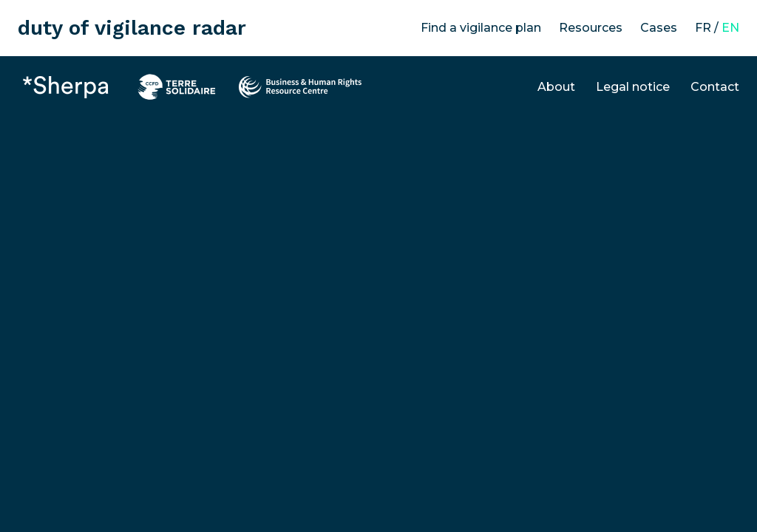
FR (703, 28)
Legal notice (633, 87)
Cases (659, 28)
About (556, 87)
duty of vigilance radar (132, 28)
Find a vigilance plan (481, 28)
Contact (715, 87)
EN (730, 28)
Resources (591, 28)
